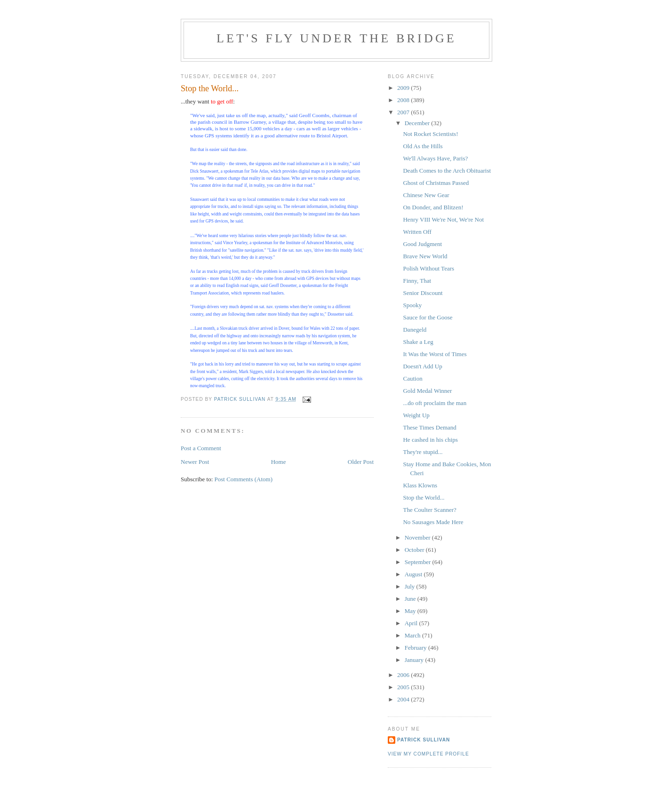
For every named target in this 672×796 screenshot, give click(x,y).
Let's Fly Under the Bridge (336, 38)
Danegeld (415, 330)
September (419, 562)
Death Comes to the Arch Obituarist (447, 171)
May (411, 611)
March (413, 635)
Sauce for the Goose (428, 317)
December (418, 123)
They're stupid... (423, 452)
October (415, 550)
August (414, 574)
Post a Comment (201, 448)
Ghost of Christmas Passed (436, 183)
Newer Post (195, 462)
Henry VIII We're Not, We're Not (443, 219)
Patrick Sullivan (424, 740)
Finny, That (417, 281)
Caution (412, 378)
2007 (404, 112)
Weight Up (416, 415)
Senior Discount (423, 293)
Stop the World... (424, 497)
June (411, 599)
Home (279, 462)
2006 (404, 675)
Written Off (417, 232)
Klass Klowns (420, 485)
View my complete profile (428, 754)
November (418, 537)
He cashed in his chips (430, 440)
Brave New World (425, 256)
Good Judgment (422, 244)
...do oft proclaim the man (435, 403)
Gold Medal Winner (427, 391)
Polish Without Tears (428, 268)
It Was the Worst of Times (435, 354)
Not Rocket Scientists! (430, 134)
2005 (404, 687)
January (415, 660)
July (411, 586)
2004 (404, 699)
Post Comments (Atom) (244, 479)
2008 (404, 100)
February (416, 648)
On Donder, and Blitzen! (433, 207)
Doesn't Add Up (422, 366)
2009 (404, 88)
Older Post (361, 462)
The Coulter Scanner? (429, 510)
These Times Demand (429, 427)
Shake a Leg (418, 342)
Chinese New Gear (426, 195)
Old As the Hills (423, 146)
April (412, 623)
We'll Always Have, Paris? (435, 158)
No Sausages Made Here (433, 522)
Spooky (412, 305)
